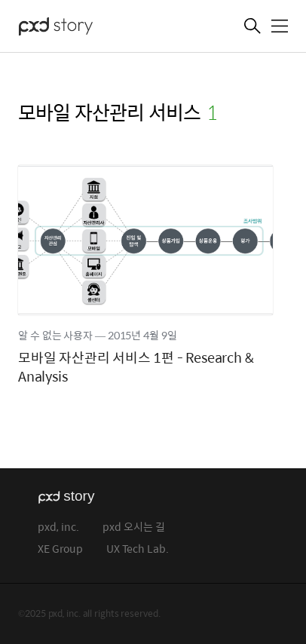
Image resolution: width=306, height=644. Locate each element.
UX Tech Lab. (138, 549)
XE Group (60, 549)
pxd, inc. (58, 527)
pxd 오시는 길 (134, 527)
